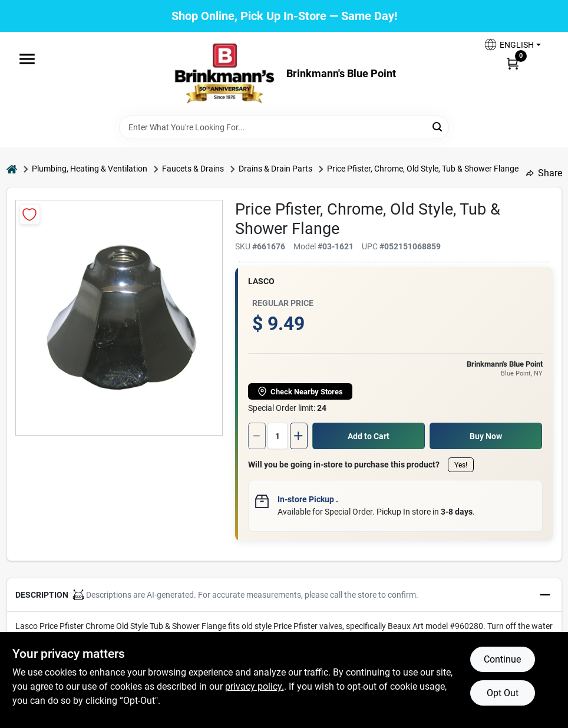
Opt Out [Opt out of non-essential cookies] (503, 693)
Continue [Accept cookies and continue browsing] (502, 659)
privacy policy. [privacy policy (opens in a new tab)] (255, 686)
